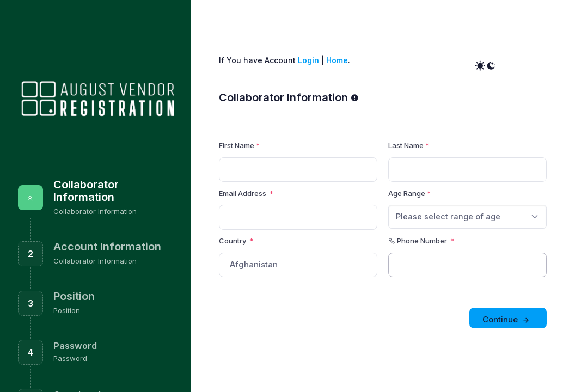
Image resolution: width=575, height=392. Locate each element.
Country (236, 241)
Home (337, 60)
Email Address (243, 193)
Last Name (406, 145)
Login (308, 60)
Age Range (407, 193)
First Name (237, 145)
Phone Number (421, 241)
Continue (507, 320)
